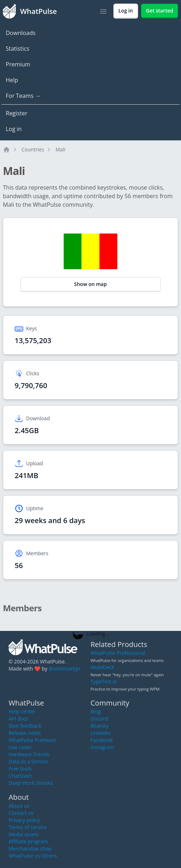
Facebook (102, 740)
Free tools (20, 769)
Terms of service (28, 827)
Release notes (25, 733)
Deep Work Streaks (31, 783)
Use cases (20, 747)
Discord (99, 719)
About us (19, 806)
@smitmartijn (64, 669)
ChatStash (20, 776)
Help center (22, 711)
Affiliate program (28, 841)
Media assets (24, 834)
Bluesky (99, 726)
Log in (14, 129)
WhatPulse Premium (32, 740)
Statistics (18, 49)
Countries (33, 149)
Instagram (102, 747)
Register (16, 113)
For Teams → (23, 96)
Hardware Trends (29, 754)
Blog (96, 711)
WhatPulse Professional (118, 653)
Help (12, 80)
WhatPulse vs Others (33, 856)
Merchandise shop (30, 849)
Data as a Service (28, 761)
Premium (18, 64)
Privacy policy (24, 820)
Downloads (21, 33)
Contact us (21, 813)
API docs (18, 719)
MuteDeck (102, 667)
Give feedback (25, 726)
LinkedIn (101, 733)
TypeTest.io (104, 681)
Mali (60, 149)
